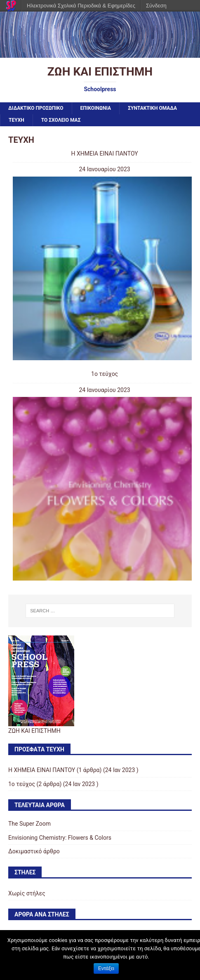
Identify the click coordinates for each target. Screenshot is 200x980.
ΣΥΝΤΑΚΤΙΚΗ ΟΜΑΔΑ (152, 108)
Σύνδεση (156, 6)
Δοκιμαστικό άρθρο (34, 851)
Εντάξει (106, 968)
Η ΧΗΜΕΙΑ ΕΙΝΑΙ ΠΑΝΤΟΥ (104, 153)
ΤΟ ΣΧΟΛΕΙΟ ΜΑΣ (61, 120)
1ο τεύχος (105, 374)
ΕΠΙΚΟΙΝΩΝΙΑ (96, 108)
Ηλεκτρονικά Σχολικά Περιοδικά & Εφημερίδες (81, 6)
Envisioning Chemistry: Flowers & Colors (60, 838)
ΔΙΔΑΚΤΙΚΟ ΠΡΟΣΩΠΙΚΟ (36, 108)
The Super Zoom (29, 824)
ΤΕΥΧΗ (16, 120)
